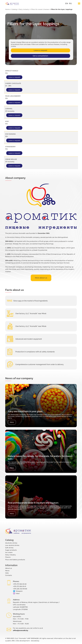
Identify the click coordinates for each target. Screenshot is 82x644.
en (67, 3)
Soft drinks (9, 548)
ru (70, 3)
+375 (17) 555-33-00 (20, 584)
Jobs (7, 573)
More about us (41, 278)
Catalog (14, 9)
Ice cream (9, 552)
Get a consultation (40, 56)
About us (9, 568)
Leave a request (40, 50)
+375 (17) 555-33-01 (19, 586)
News (7, 571)
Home (8, 9)
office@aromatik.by (21, 630)
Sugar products (11, 550)
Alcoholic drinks (11, 543)
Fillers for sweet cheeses (40, 9)
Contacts (9, 575)
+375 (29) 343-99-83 (20, 589)
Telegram (18, 591)
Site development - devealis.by (28, 641)
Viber (16, 594)
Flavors (8, 557)
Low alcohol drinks (12, 545)
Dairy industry (24, 9)
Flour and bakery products (15, 560)
